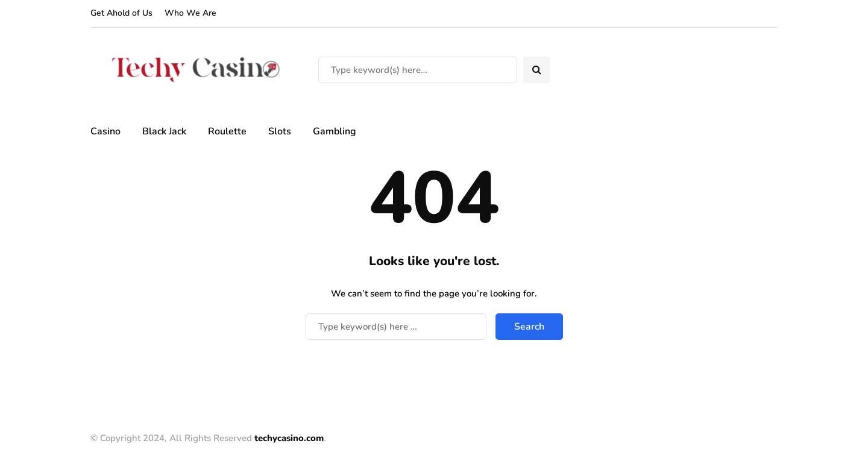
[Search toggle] (536, 70)
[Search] (418, 70)
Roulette (227, 131)
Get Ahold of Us (121, 13)
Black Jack (164, 131)
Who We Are (190, 13)
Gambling (335, 131)
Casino (105, 131)
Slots (280, 131)
